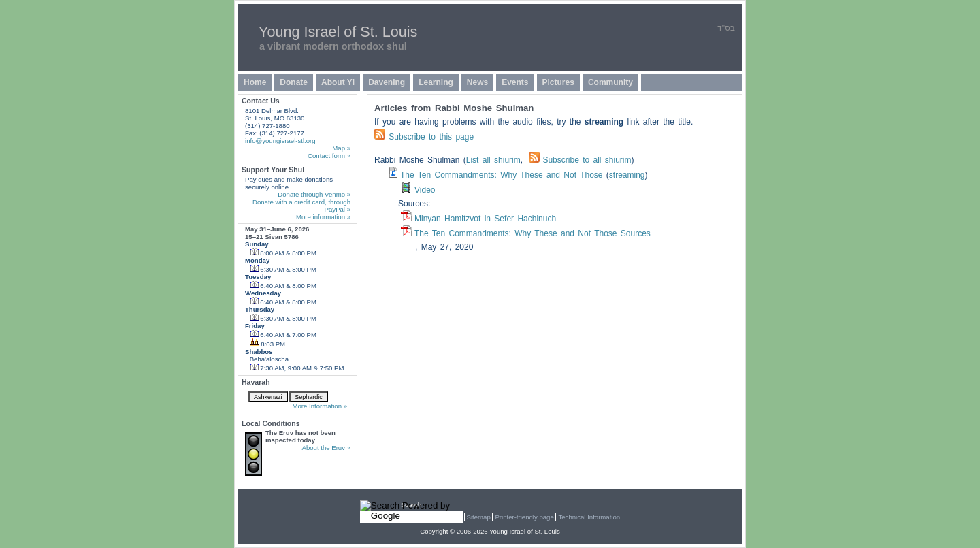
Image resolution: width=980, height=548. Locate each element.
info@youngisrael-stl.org (280, 141)
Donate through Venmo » (314, 194)
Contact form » (329, 156)
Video (425, 190)
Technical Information (589, 517)
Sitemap (479, 517)
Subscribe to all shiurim (580, 160)
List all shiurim (493, 160)
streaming (627, 175)
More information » (323, 217)
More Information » (320, 406)
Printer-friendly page (524, 517)
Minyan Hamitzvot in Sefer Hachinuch (485, 219)
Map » (341, 148)
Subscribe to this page (431, 137)
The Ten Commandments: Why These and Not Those (501, 175)
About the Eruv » (326, 448)
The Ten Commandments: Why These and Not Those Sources (533, 233)
